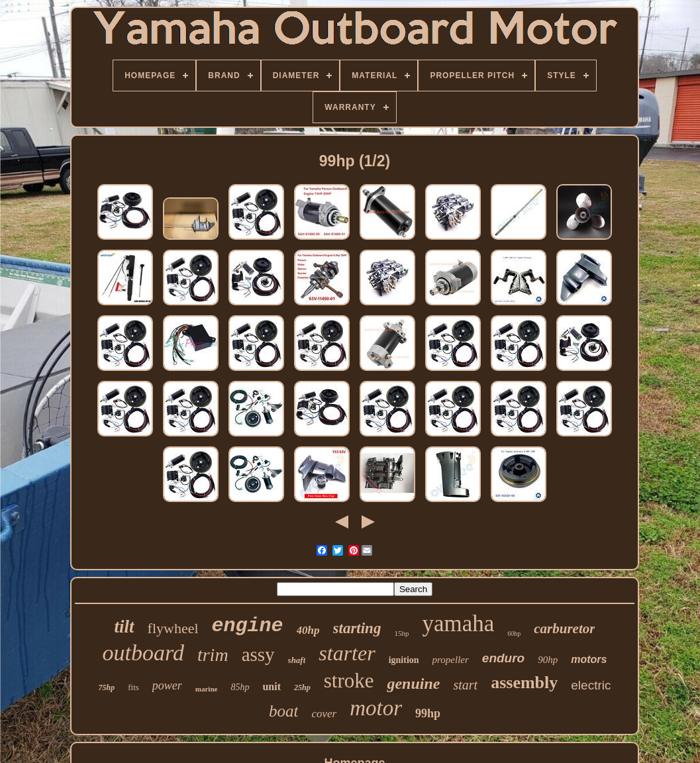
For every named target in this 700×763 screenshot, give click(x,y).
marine (207, 689)
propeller (451, 660)
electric (591, 685)
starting (357, 628)
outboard (143, 653)
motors (589, 659)
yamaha (458, 624)
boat (283, 711)
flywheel (173, 628)
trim (213, 655)
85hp (240, 687)
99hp (428, 713)
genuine (413, 684)
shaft (297, 660)
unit (272, 687)
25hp (302, 687)
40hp (308, 630)
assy (258, 654)
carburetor (564, 629)
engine (248, 626)
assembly (524, 683)
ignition (404, 660)
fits (133, 687)
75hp (107, 687)
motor (376, 708)
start (465, 685)
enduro (503, 658)
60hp (514, 634)
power (167, 686)
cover (324, 714)
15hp (401, 633)
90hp (548, 660)
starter (347, 653)
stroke (349, 681)
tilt (125, 627)
